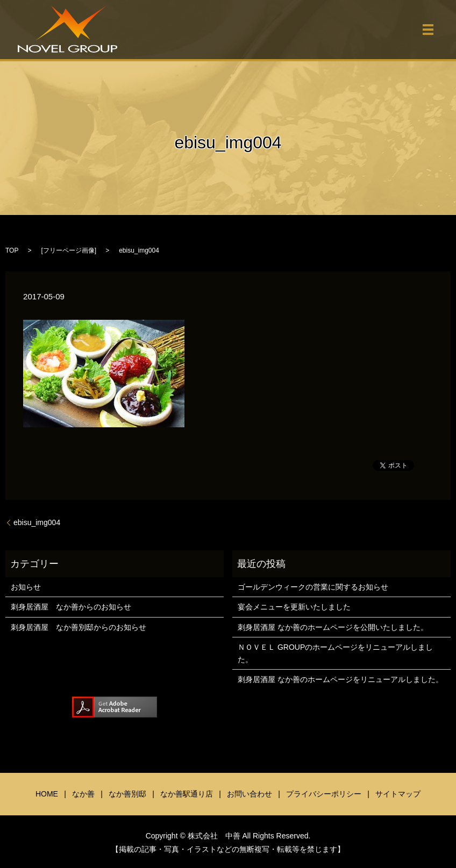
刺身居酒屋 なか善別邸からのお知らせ (79, 627)
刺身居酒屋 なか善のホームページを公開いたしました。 (333, 627)
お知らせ (26, 587)
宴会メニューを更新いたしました (294, 607)
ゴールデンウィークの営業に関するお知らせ (313, 587)
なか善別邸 (127, 794)
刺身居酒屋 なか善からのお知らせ (71, 607)
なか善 (83, 794)
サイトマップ (398, 794)
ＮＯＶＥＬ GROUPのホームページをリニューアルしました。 (335, 653)
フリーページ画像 (69, 250)
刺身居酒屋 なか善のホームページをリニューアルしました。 (340, 679)
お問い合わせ (250, 794)
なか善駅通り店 (187, 794)
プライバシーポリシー (324, 794)
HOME (47, 794)
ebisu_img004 (37, 522)
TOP (12, 250)
